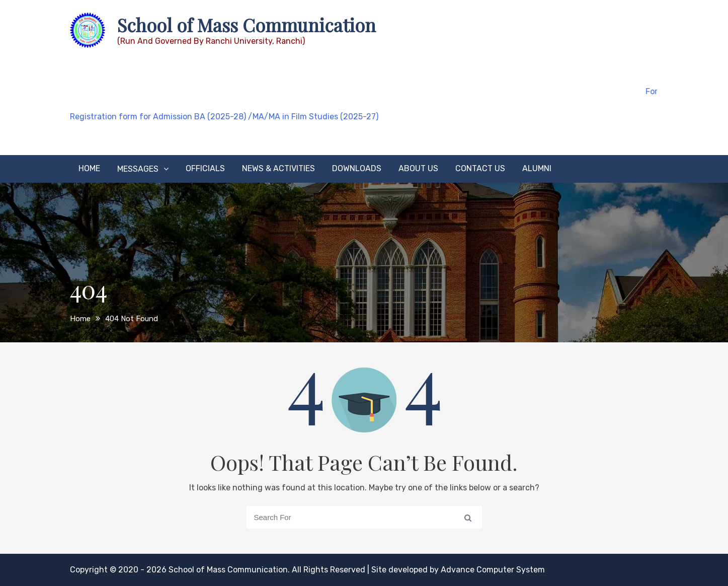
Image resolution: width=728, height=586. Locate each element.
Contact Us (480, 168)
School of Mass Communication (247, 25)
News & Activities (278, 168)
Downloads (357, 168)
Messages (138, 169)
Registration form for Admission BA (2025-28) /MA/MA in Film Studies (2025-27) (224, 117)
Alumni (537, 168)
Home (89, 168)
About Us (418, 168)
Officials (205, 168)
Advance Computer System (493, 570)
